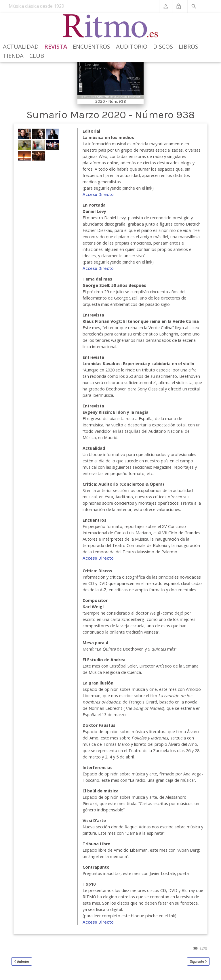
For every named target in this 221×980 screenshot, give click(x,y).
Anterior (23, 961)
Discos (163, 46)
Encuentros (92, 46)
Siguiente (197, 961)
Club (37, 56)
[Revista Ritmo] (111, 26)
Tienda (13, 56)
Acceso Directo (98, 194)
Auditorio (132, 46)
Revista (56, 46)
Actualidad (21, 46)
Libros (188, 46)
